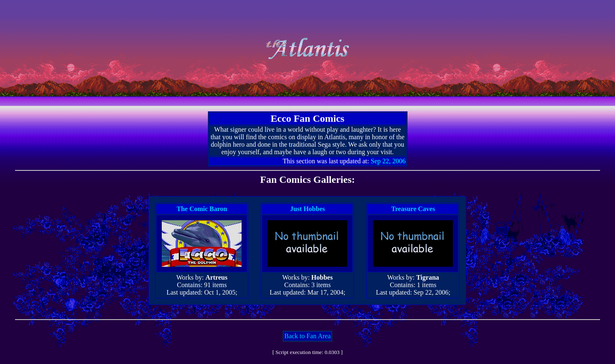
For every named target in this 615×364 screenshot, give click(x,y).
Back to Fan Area (308, 336)
